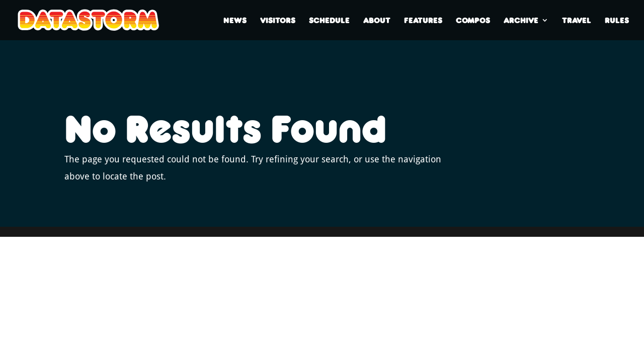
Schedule (329, 21)
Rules (617, 21)
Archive (521, 21)
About (377, 21)
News (235, 21)
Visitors (278, 21)
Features (423, 21)
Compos (473, 21)
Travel (577, 21)
